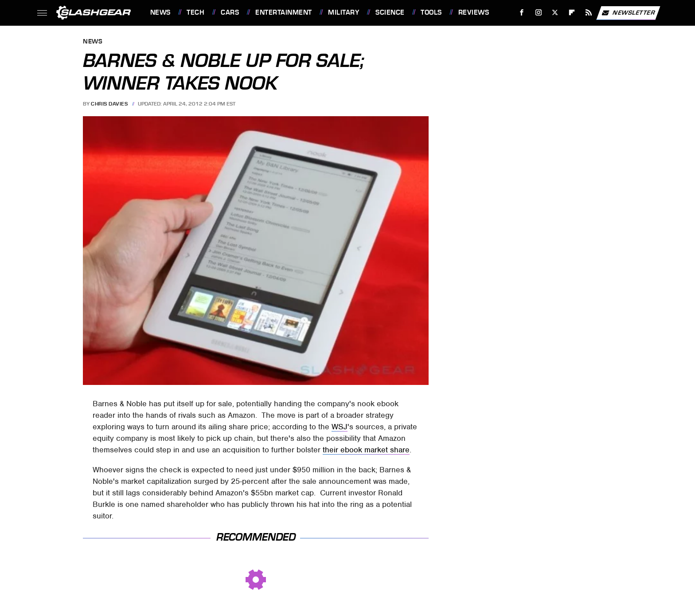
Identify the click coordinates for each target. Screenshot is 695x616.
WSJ (340, 427)
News (160, 12)
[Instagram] (538, 13)
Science (390, 12)
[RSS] (588, 13)
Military (344, 12)
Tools (431, 12)
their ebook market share (366, 450)
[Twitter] (555, 13)
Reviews (474, 12)
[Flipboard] (572, 13)
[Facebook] (521, 13)
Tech (195, 12)
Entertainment (284, 12)
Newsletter (628, 13)
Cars (230, 12)
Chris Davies (109, 104)
